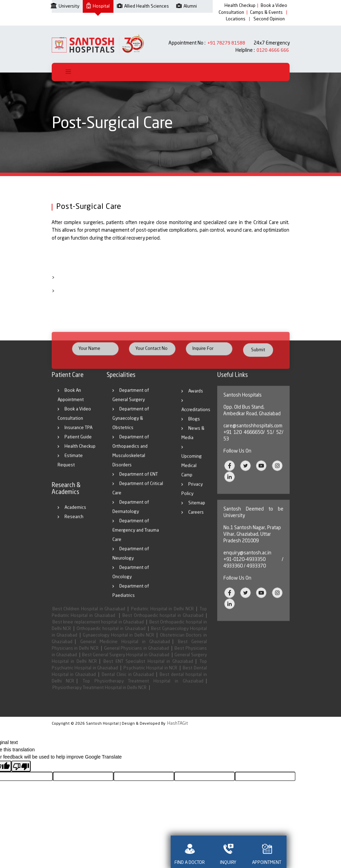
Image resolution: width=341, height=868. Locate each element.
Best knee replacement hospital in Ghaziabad (98, 629)
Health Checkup (240, 6)
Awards (196, 398)
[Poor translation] (21, 766)
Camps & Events (266, 13)
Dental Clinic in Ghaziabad (128, 681)
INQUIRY (229, 852)
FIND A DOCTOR (190, 852)
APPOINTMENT (267, 852)
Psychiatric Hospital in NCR (151, 674)
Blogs (194, 426)
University (65, 6)
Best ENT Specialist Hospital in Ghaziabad (148, 668)
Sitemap (197, 509)
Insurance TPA (78, 434)
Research (74, 523)
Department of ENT (139, 481)
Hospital (98, 6)
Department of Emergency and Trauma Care (136, 537)
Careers (196, 519)
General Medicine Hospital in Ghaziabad (125, 648)
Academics (75, 514)
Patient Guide (78, 443)
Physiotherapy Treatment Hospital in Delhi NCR (99, 694)
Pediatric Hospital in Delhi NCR (162, 615)
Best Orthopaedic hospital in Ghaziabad (163, 622)
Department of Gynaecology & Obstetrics (131, 425)
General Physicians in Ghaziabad (137, 655)
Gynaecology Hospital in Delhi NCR (118, 642)
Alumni (187, 6)
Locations (236, 19)
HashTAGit (178, 724)
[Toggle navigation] (68, 72)
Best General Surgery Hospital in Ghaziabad (126, 661)
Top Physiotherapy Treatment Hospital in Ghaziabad (143, 688)
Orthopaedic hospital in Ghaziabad (111, 635)
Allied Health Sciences (143, 6)
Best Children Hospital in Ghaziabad (89, 615)
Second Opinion (269, 19)
